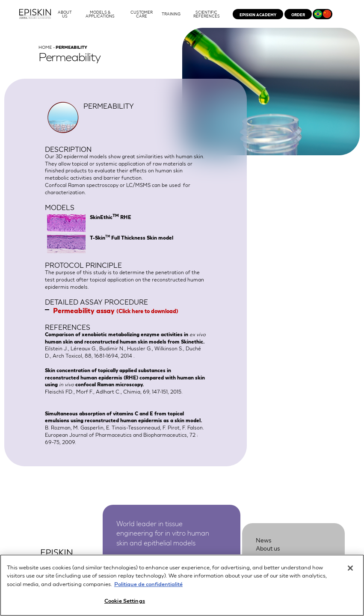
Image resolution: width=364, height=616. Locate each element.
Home (45, 47)
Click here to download (147, 311)
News (264, 540)
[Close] (350, 569)
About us (268, 548)
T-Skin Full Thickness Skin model (132, 237)
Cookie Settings (125, 602)
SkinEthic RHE (111, 217)
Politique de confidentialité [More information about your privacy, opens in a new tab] (148, 585)
